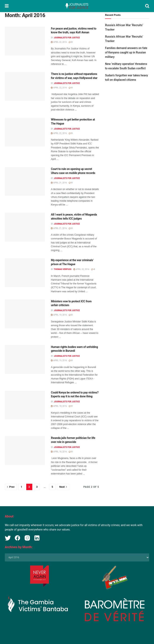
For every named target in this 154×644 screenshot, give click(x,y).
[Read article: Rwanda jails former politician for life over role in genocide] (25, 450)
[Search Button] (147, 6)
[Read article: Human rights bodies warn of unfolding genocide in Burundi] (25, 359)
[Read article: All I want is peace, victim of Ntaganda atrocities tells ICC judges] (25, 227)
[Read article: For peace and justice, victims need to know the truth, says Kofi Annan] (25, 41)
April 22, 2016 (59, 42)
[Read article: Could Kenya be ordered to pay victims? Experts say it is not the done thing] (25, 405)
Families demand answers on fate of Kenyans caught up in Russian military (126, 53)
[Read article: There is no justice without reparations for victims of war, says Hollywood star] (25, 86)
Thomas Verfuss (62, 269)
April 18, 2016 (59, 406)
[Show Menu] (7, 6)
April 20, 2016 (81, 269)
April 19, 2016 (59, 315)
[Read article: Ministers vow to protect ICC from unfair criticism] (25, 314)
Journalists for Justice (67, 38)
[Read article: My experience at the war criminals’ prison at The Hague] (25, 273)
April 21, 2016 (59, 183)
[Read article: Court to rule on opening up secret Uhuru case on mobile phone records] (25, 181)
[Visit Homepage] (77, 6)
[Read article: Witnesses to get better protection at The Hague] (25, 132)
